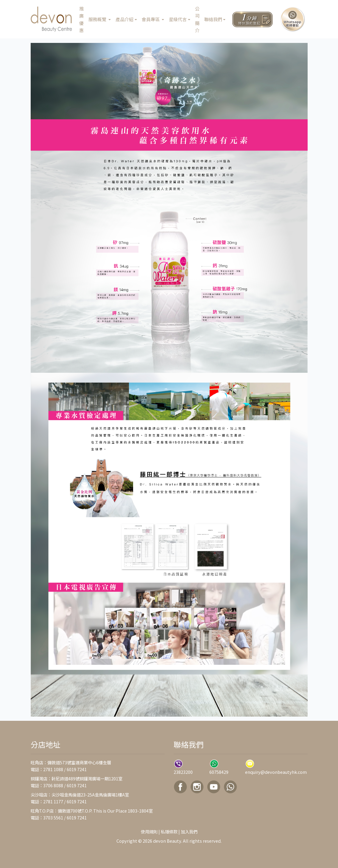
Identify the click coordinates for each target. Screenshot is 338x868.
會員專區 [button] (151, 19)
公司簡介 (197, 19)
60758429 (219, 772)
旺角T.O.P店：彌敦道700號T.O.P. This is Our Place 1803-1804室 (92, 811)
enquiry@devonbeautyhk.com (276, 772)
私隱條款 (169, 831)
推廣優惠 (81, 19)
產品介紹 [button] (124, 19)
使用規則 (149, 831)
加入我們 (189, 831)
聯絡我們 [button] (213, 19)
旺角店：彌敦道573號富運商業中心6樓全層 (71, 762)
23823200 (183, 772)
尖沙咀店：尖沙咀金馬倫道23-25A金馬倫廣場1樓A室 (80, 795)
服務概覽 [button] (98, 19)
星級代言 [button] (178, 19)
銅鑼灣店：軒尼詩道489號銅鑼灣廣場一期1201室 (77, 778)
